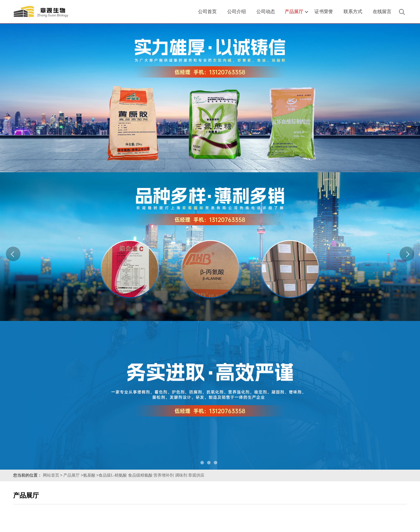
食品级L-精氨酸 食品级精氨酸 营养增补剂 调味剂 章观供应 (152, 475)
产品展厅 (71, 475)
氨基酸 (89, 475)
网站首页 (51, 475)
